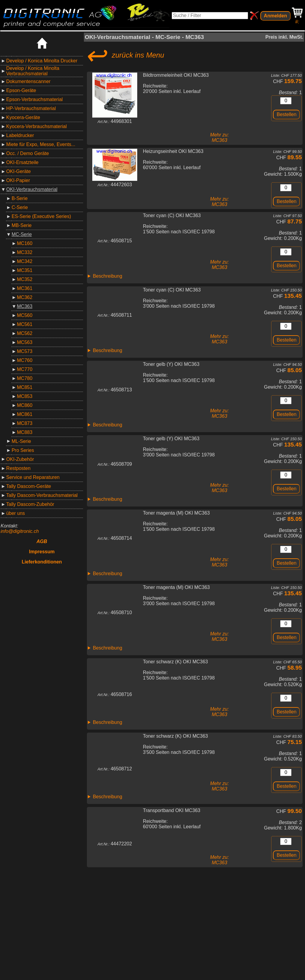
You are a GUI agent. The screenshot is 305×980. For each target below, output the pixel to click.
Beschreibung (108, 276)
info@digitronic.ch (20, 531)
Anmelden (275, 16)
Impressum (42, 552)
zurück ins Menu (124, 55)
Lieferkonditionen (42, 562)
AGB (42, 541)
